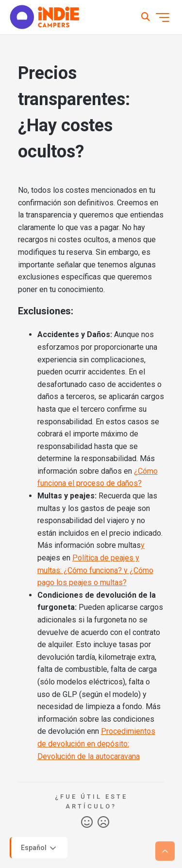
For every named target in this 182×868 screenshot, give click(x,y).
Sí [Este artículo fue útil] (87, 822)
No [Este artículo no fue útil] (103, 822)
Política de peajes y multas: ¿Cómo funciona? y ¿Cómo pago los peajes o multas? (95, 570)
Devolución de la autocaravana (89, 756)
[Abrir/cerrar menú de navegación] (163, 17)
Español (39, 848)
